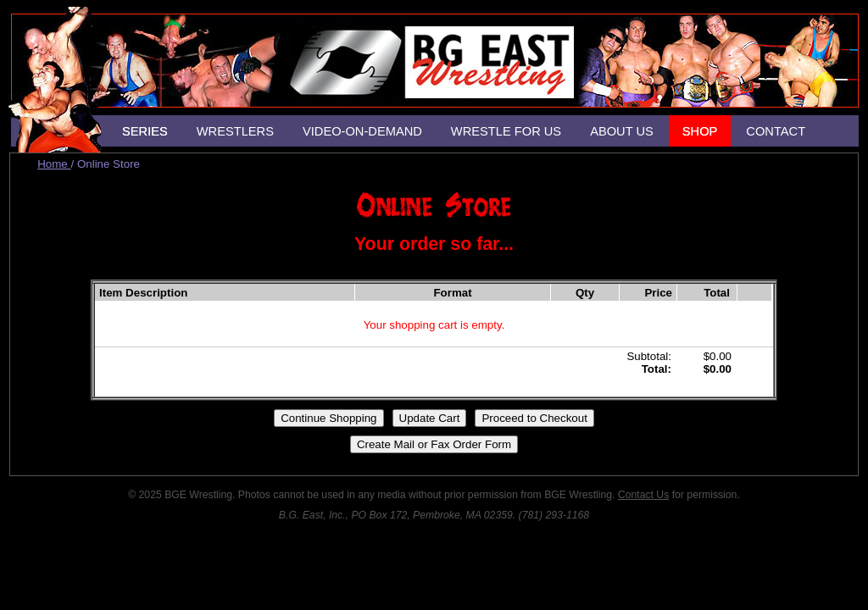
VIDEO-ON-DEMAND (362, 131)
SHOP (700, 131)
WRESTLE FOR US (506, 131)
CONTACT (776, 131)
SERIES (145, 131)
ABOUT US (622, 131)
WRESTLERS (235, 131)
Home (54, 164)
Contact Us (643, 495)
